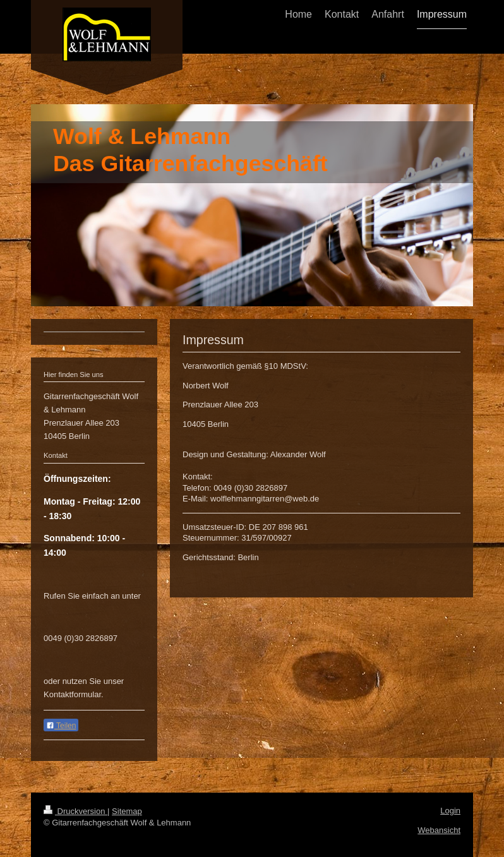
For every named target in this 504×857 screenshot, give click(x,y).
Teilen (61, 726)
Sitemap (127, 811)
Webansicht (439, 830)
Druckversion (75, 811)
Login (450, 811)
